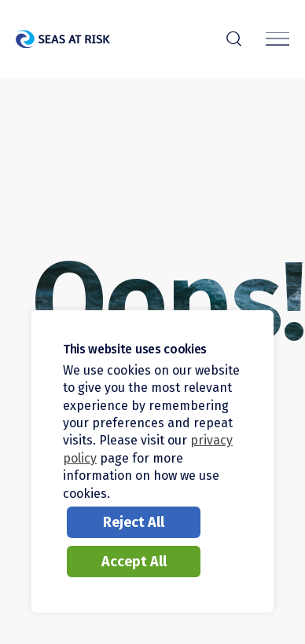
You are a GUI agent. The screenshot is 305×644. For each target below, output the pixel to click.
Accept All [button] (134, 562)
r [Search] (234, 37)
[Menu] (277, 40)
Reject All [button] (134, 522)
